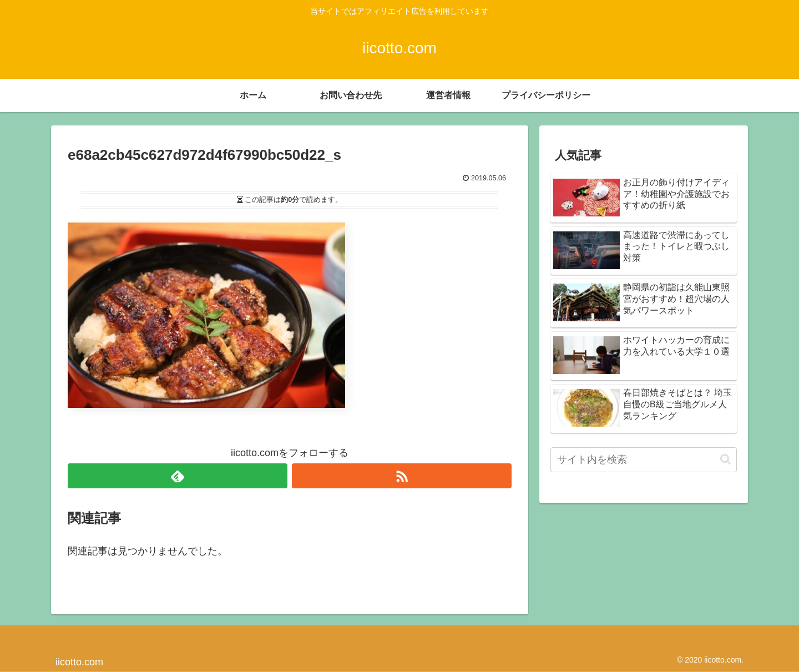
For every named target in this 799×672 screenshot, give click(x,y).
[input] (644, 460)
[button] (725, 459)
